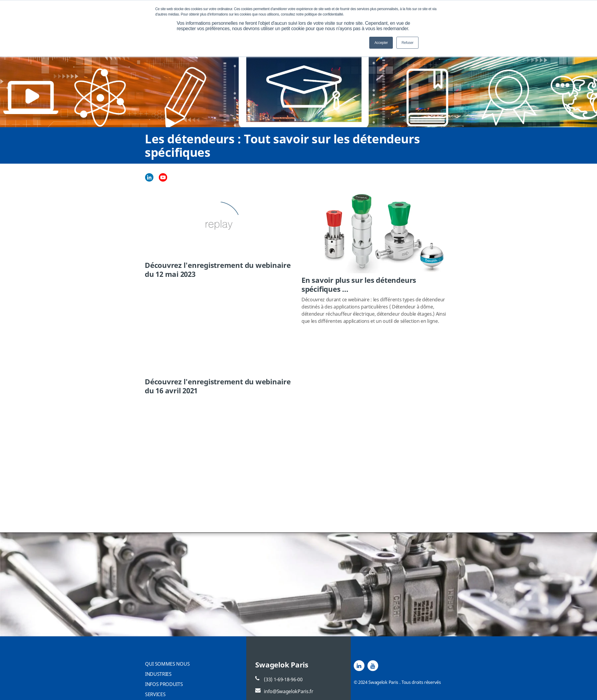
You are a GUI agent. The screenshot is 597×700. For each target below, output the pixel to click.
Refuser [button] (407, 43)
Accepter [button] (381, 43)
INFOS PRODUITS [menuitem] (164, 684)
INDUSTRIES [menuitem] (158, 674)
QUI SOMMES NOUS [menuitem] (167, 664)
